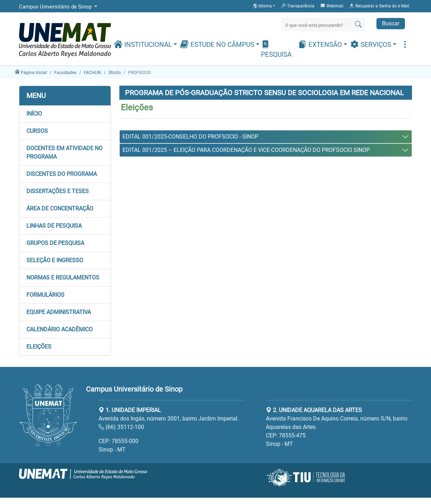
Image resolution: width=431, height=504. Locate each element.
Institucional (144, 44)
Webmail (332, 6)
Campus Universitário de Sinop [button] (56, 7)
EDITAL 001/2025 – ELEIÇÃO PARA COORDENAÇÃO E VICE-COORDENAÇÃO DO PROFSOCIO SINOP (246, 150)
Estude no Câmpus (218, 44)
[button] (65, 114)
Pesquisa (276, 49)
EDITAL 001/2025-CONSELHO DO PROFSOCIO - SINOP (190, 137)
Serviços (371, 44)
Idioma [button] (263, 6)
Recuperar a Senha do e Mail (379, 6)
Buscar (391, 23)
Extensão (321, 44)
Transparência (298, 6)
